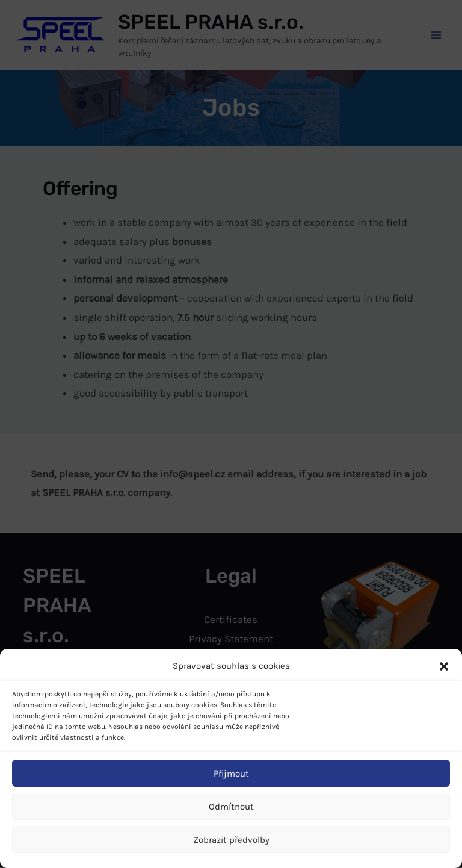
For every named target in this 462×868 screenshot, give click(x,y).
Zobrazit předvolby (231, 840)
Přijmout (231, 773)
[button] (444, 666)
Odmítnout (231, 807)
